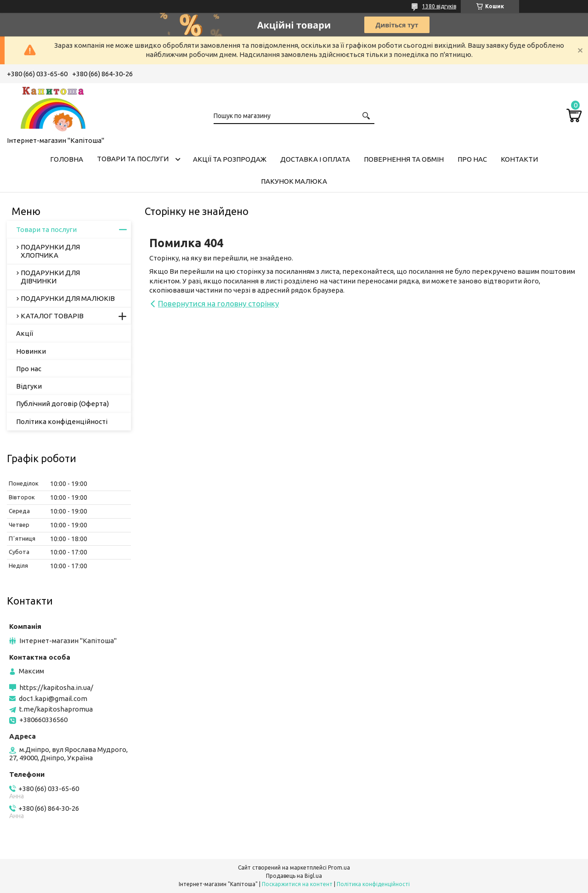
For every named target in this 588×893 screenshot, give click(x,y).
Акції (25, 333)
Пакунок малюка (294, 181)
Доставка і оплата (315, 159)
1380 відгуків (439, 6)
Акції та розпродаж (230, 159)
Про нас (472, 159)
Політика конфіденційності (62, 421)
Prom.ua (339, 868)
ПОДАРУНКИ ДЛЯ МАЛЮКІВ (68, 298)
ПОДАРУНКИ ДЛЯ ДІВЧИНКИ (50, 277)
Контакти (519, 159)
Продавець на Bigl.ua (294, 876)
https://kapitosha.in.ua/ (56, 687)
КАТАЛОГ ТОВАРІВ (52, 316)
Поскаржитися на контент (297, 884)
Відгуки (29, 386)
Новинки (31, 351)
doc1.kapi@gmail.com (53, 698)
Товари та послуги (133, 159)
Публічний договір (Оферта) (62, 404)
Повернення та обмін (404, 159)
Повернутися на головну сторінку (218, 303)
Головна (67, 159)
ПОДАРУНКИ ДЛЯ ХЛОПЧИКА (50, 251)
